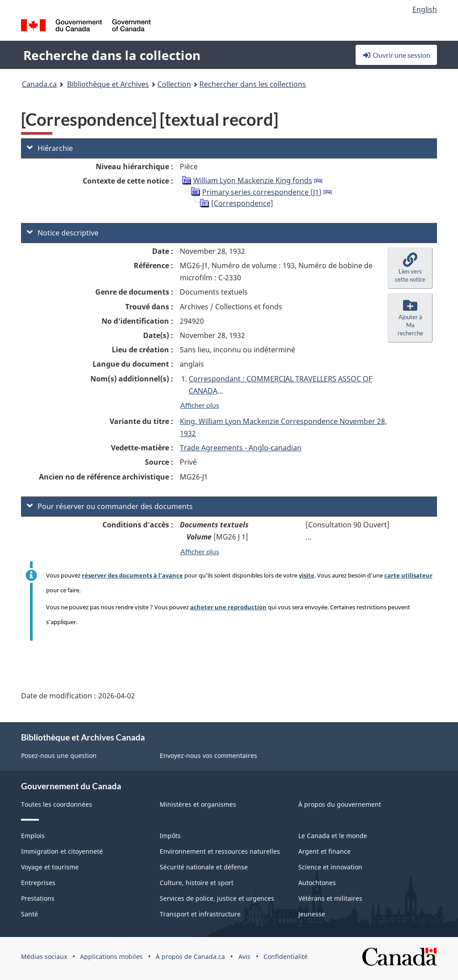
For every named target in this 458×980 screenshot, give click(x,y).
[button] (410, 268)
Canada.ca (39, 84)
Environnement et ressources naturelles (220, 851)
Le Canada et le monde (333, 836)
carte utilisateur (408, 575)
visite (307, 575)
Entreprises (38, 883)
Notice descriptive (63, 233)
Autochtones (317, 883)
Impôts (170, 836)
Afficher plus (200, 405)
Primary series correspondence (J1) (262, 192)
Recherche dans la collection (112, 55)
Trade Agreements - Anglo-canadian (241, 448)
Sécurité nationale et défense (204, 867)
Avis (244, 956)
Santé (30, 914)
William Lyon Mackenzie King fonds (253, 180)
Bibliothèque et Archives (108, 84)
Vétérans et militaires (330, 898)
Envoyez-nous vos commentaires (208, 755)
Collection (174, 84)
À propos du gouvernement (340, 804)
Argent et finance (324, 851)
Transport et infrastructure (200, 914)
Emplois (33, 836)
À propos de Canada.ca (190, 956)
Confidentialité (286, 956)
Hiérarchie (50, 148)
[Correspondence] (242, 203)
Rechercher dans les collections (253, 84)
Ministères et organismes (198, 804)
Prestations (38, 898)
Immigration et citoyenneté (62, 851)
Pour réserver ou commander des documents (110, 506)
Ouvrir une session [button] (396, 55)
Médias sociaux (44, 956)
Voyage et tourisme (50, 867)
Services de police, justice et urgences (217, 898)
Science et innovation (330, 867)
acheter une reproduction (228, 607)
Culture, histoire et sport (197, 883)
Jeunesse (312, 914)
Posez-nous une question (59, 755)
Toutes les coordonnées (57, 804)
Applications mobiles (111, 956)
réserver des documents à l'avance (132, 575)
